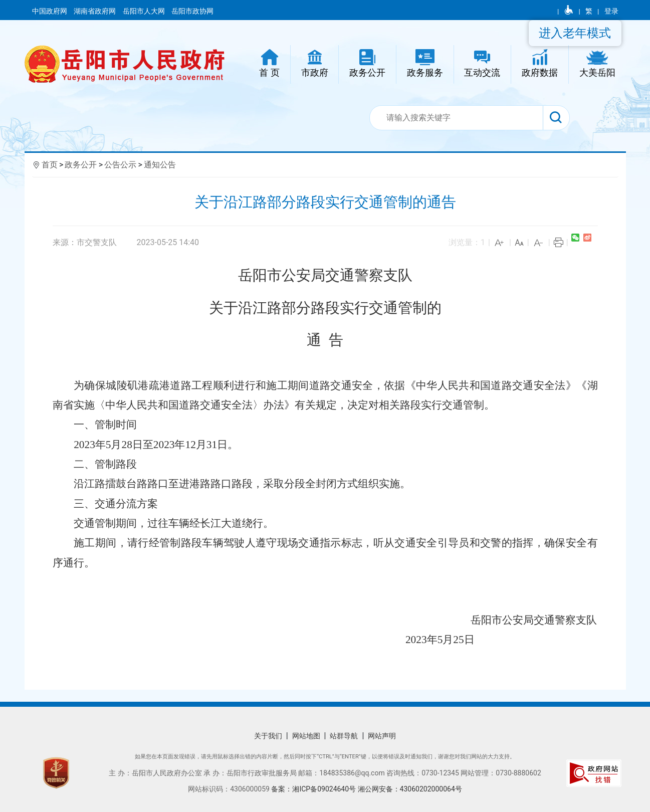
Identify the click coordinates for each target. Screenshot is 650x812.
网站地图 (306, 736)
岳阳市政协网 (192, 11)
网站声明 (382, 736)
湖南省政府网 (95, 11)
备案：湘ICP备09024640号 (313, 789)
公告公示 (120, 165)
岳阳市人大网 (145, 11)
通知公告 (160, 165)
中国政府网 (50, 11)
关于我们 (268, 736)
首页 (50, 165)
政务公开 (81, 165)
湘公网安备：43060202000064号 (410, 789)
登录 (611, 11)
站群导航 (344, 736)
